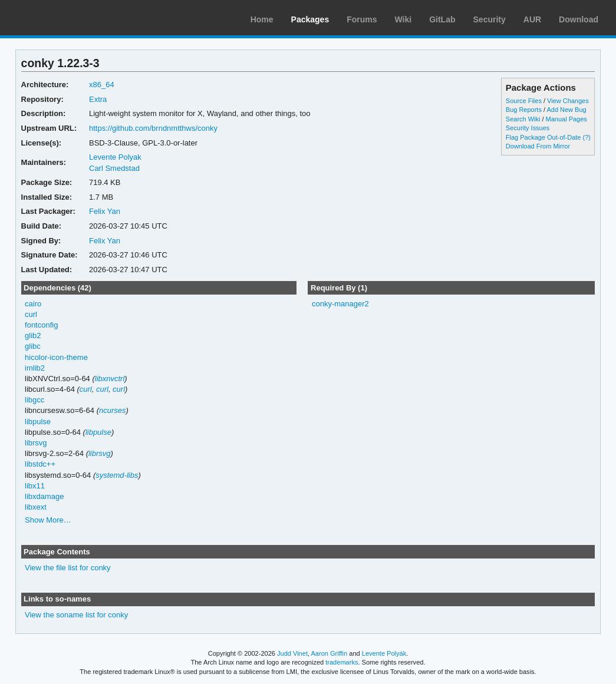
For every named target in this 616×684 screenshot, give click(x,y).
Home (262, 19)
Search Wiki (523, 119)
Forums (362, 19)
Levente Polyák (384, 653)
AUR (532, 19)
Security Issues (528, 128)
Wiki (403, 19)
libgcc (34, 400)
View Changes (568, 101)
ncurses (112, 410)
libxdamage (44, 496)
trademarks (342, 662)
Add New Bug (566, 110)
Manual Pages (566, 119)
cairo (33, 304)
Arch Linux (65, 18)
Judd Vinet (292, 653)
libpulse (38, 422)
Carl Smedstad (114, 168)
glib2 (33, 336)
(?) (587, 137)
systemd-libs (117, 475)
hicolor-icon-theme (56, 357)
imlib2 (35, 368)
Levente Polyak (115, 157)
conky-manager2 (340, 304)
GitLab (442, 19)
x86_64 (102, 85)
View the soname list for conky (76, 615)
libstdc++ (40, 464)
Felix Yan (105, 211)
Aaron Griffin (329, 653)
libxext (36, 507)
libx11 (35, 486)
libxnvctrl (110, 379)
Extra (98, 99)
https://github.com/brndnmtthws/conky (153, 128)
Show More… (48, 520)
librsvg (36, 443)
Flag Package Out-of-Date (543, 137)
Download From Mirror (538, 146)
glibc (33, 346)
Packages (310, 19)
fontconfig (41, 325)
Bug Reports (524, 110)
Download (579, 19)
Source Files (524, 101)
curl (31, 314)
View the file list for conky (68, 568)
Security (490, 19)
